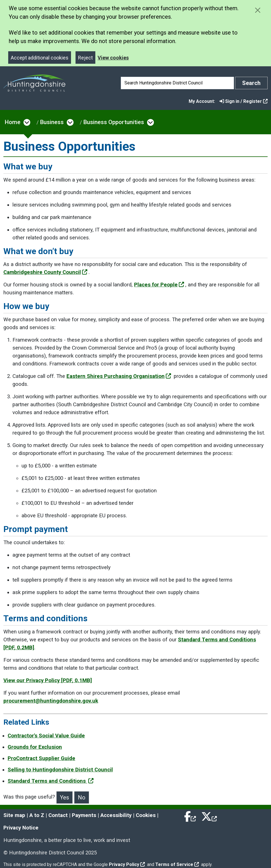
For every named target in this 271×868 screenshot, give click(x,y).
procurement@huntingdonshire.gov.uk (51, 701)
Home (13, 122)
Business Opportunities (114, 122)
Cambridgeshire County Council (45, 272)
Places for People (159, 285)
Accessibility (116, 815)
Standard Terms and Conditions (51, 781)
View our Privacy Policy (48, 680)
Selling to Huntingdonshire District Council (60, 770)
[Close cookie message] (258, 10)
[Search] (177, 83)
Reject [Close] (85, 58)
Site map (14, 815)
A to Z (37, 815)
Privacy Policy (127, 864)
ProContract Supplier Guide (41, 758)
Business (52, 122)
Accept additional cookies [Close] (40, 58)
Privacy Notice (21, 828)
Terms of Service (177, 864)
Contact (58, 815)
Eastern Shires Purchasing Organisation (119, 376)
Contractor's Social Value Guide (46, 736)
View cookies (113, 58)
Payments (84, 815)
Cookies (146, 815)
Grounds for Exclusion (35, 747)
